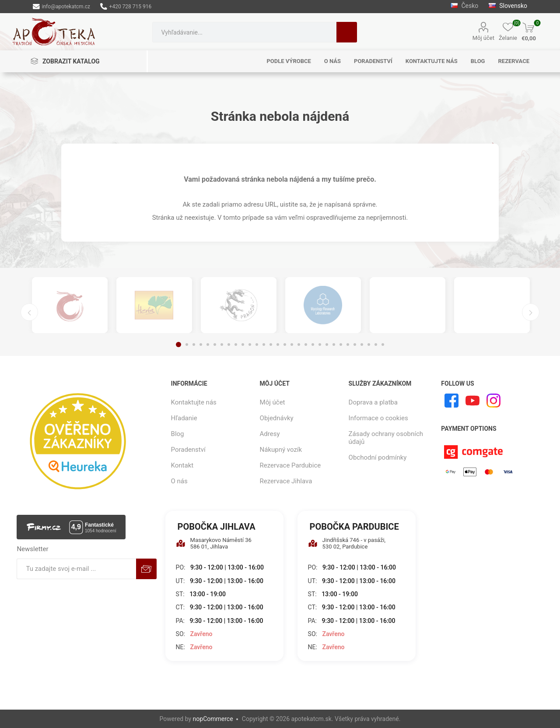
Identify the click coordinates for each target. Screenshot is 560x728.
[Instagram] (493, 401)
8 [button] (229, 345)
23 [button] (334, 345)
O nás (179, 481)
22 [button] (327, 345)
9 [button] (236, 345)
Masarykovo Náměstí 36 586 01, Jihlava (214, 543)
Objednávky (277, 418)
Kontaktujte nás (194, 402)
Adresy (270, 434)
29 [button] (376, 345)
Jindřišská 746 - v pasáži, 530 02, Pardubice (347, 543)
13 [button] (264, 345)
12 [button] (257, 345)
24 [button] (341, 345)
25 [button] (348, 345)
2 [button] (187, 345)
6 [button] (215, 345)
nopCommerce (213, 719)
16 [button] (285, 345)
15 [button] (278, 345)
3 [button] (194, 345)
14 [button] (271, 345)
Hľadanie (347, 32)
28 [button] (369, 345)
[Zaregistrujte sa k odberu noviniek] (76, 569)
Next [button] (531, 312)
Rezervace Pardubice (290, 465)
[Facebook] (451, 401)
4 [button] (201, 345)
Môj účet (483, 38)
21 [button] (320, 345)
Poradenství (188, 450)
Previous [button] (29, 312)
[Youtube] (472, 401)
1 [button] (178, 345)
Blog (178, 434)
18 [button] (299, 345)
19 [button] (306, 345)
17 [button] (292, 345)
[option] (70, 305)
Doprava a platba (373, 402)
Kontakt (182, 465)
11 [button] (250, 345)
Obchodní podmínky (378, 457)
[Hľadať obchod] (244, 32)
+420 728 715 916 (126, 7)
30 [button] (383, 345)
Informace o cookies (378, 418)
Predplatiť (146, 569)
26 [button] (355, 345)
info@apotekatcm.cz (61, 7)
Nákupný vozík (281, 450)
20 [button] (313, 345)
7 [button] (222, 345)
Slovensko (508, 6)
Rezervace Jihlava (286, 481)
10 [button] (243, 345)
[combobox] (244, 32)
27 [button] (362, 345)
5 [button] (208, 345)
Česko (465, 6)
